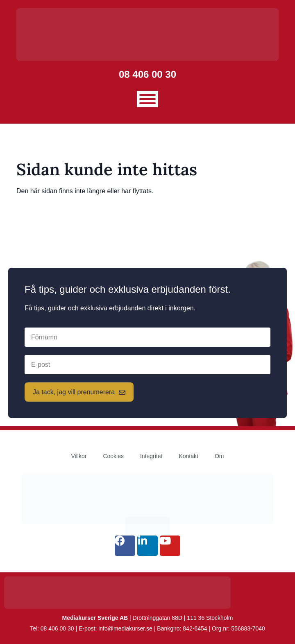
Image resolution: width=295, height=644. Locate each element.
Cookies (113, 456)
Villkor (79, 456)
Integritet (151, 456)
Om (219, 456)
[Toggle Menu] (147, 99)
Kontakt (188, 456)
